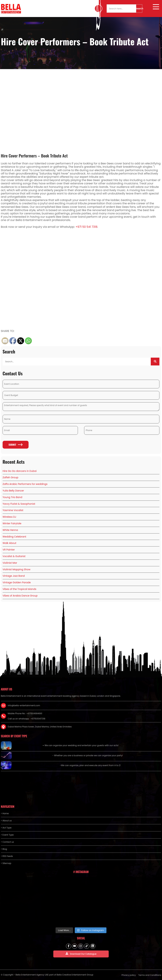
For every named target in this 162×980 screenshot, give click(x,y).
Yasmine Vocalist (13, 510)
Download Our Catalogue (81, 954)
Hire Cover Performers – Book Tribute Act (34, 156)
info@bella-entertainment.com (24, 705)
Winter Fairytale (12, 523)
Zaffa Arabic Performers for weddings (25, 484)
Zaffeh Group (10, 477)
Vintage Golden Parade (17, 582)
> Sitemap (6, 863)
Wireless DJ (9, 517)
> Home (5, 813)
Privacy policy (129, 975)
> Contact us (7, 842)
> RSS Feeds (7, 856)
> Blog (4, 849)
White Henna (10, 530)
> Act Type (6, 828)
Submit (15, 445)
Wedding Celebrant (14, 537)
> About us (6, 821)
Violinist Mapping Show (17, 569)
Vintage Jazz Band (14, 576)
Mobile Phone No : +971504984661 (25, 713)
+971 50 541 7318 (86, 227)
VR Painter (9, 550)
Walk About (9, 543)
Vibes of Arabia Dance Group (20, 596)
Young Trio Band (12, 497)
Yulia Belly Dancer (13, 491)
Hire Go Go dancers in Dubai (20, 471)
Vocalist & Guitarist (14, 556)
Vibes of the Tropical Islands (19, 589)
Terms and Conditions (150, 975)
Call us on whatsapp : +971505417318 (27, 719)
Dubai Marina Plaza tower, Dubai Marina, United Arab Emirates (40, 727)
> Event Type (7, 835)
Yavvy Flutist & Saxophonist (19, 504)
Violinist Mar (10, 563)
